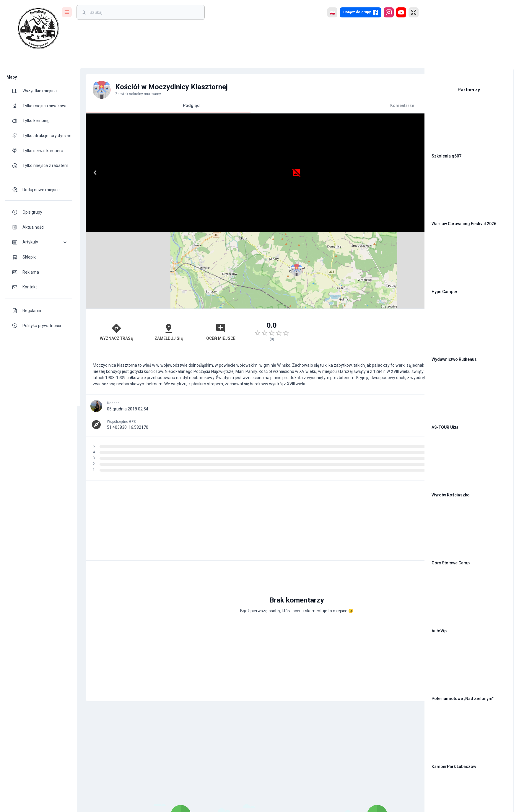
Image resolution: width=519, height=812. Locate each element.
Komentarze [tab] (330, 105)
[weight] (144, 12)
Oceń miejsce (184, 255)
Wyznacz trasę (107, 255)
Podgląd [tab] (165, 108)
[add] (400, 574)
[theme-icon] (17, 91)
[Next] (238, 173)
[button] (38, 242)
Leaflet (353, 229)
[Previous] (92, 173)
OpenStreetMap (379, 229)
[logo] (38, 28)
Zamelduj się (145, 255)
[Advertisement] (330, 255)
